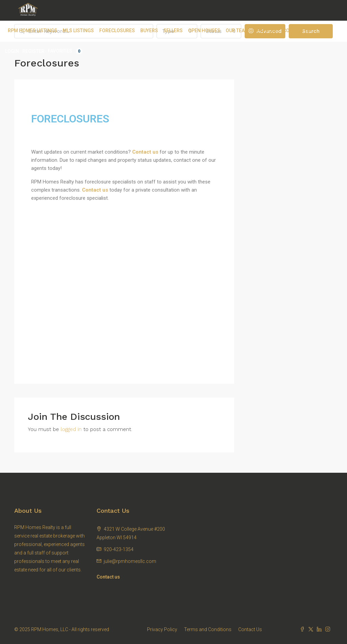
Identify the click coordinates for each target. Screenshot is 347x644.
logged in (71, 429)
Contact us (95, 190)
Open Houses (204, 31)
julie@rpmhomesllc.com (130, 561)
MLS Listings (78, 31)
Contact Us (297, 31)
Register (33, 51)
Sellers (173, 31)
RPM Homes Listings (33, 31)
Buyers (149, 31)
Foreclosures (117, 31)
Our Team (237, 31)
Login (12, 51)
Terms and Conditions (208, 629)
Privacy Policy (162, 629)
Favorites (65, 51)
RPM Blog (266, 31)
